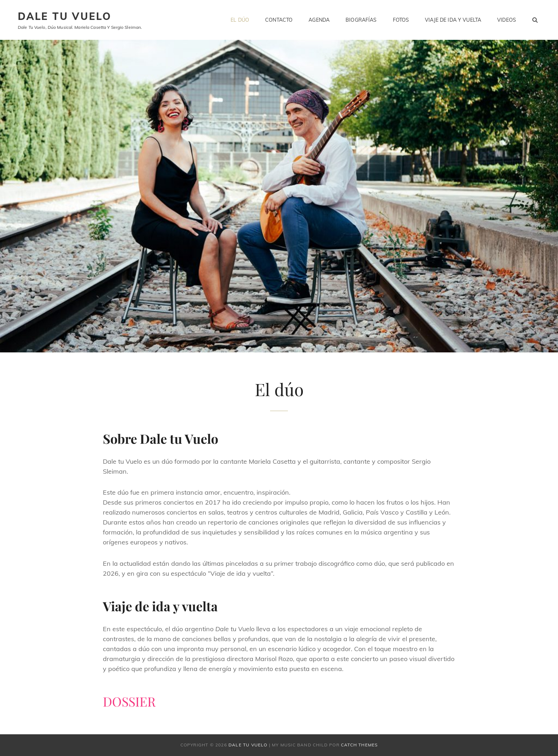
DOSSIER (129, 701)
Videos (507, 20)
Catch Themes (359, 745)
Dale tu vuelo (64, 16)
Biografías (361, 20)
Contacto (279, 20)
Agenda (319, 20)
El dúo (240, 20)
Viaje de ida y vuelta (453, 20)
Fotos (401, 20)
